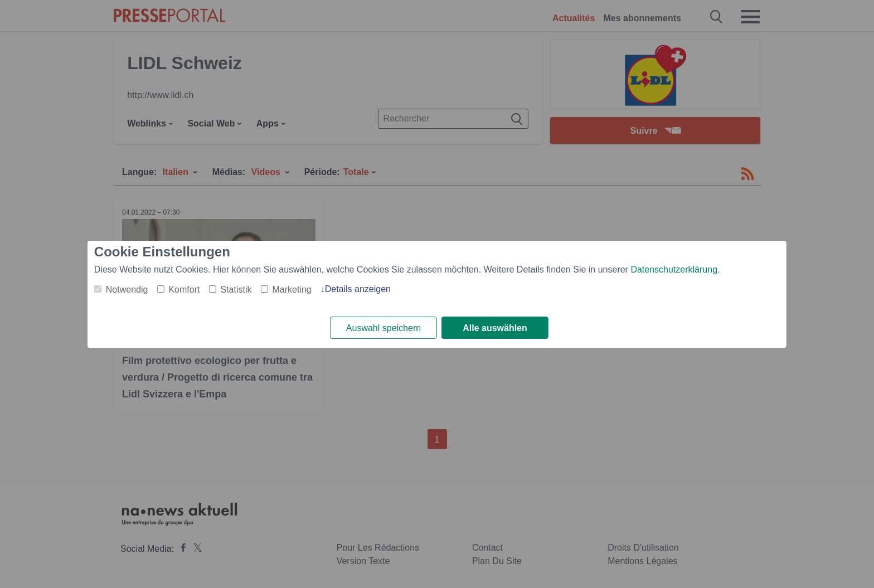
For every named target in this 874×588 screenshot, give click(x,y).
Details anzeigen (358, 289)
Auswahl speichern (383, 328)
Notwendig (127, 290)
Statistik (236, 290)
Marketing (292, 290)
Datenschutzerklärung (674, 269)
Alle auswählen (495, 328)
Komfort (184, 290)
